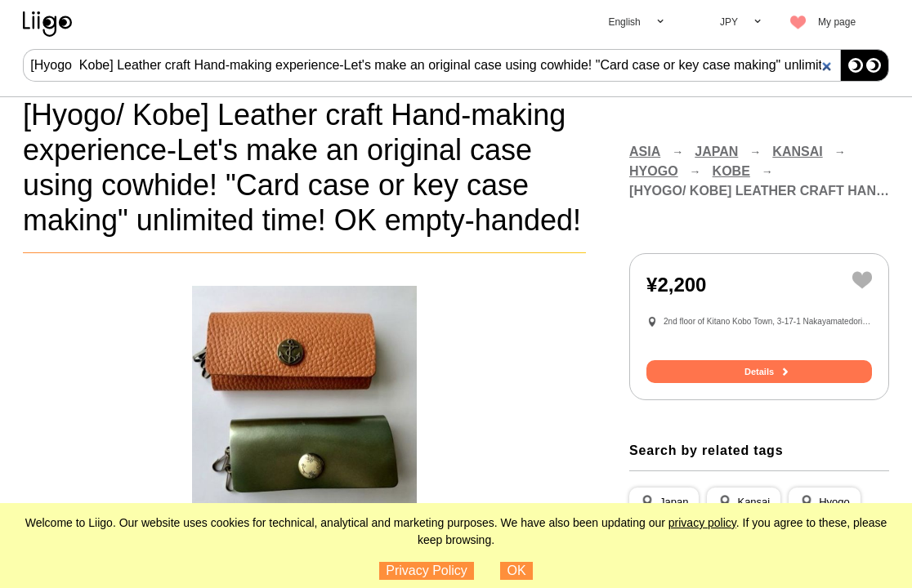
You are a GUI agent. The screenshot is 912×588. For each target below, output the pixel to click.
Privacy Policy (427, 570)
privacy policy (702, 523)
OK (517, 570)
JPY (729, 22)
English (624, 22)
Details (759, 372)
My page (837, 22)
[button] (664, 502)
